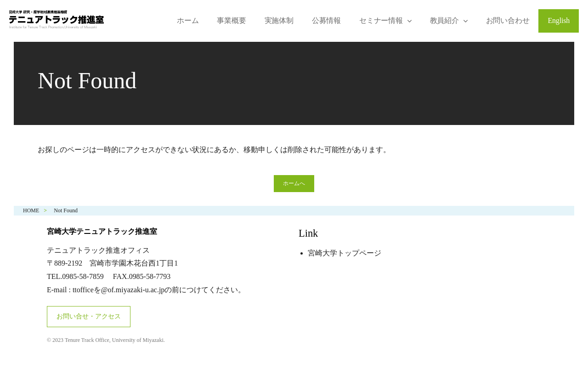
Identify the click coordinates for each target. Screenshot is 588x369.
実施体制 (279, 20)
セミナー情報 (381, 20)
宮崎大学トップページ (345, 253)
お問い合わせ (508, 20)
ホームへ (294, 183)
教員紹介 (444, 20)
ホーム (188, 20)
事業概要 (231, 20)
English (559, 20)
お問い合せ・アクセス (89, 316)
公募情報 (326, 20)
